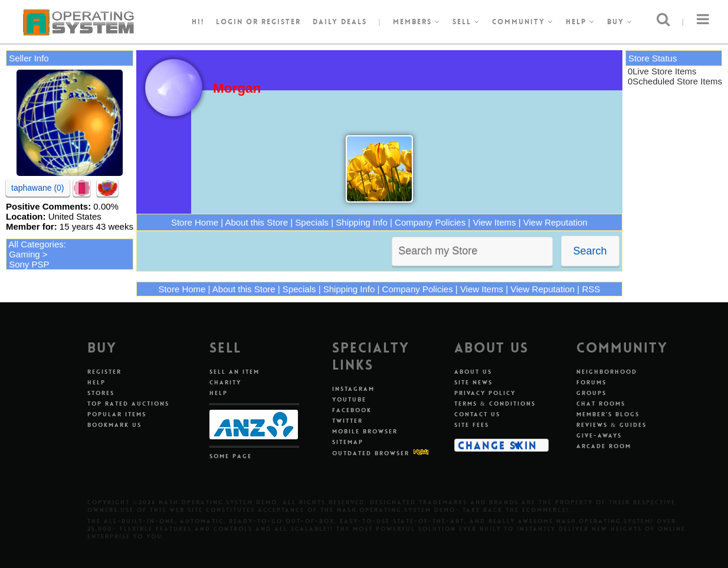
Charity (225, 382)
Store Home (195, 222)
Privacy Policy (485, 393)
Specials (312, 222)
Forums (591, 382)
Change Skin (498, 445)
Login (229, 22)
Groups (591, 393)
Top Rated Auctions (128, 404)
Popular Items (117, 414)
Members (417, 22)
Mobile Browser (365, 431)
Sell (466, 22)
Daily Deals (340, 22)
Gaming (24, 254)
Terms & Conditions (495, 404)
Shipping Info (362, 222)
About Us (473, 372)
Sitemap (348, 442)
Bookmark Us (114, 425)
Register (104, 372)
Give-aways (599, 435)
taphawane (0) (38, 188)
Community (523, 22)
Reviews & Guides (611, 425)
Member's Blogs (608, 414)
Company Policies (430, 222)
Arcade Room (604, 446)
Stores (101, 393)
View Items (494, 222)
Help (581, 22)
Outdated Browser (371, 453)
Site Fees (472, 425)
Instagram (353, 389)
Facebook (352, 410)
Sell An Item (235, 372)
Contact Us (477, 414)
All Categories (36, 244)
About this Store (256, 222)
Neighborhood (607, 372)
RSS (591, 289)
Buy (620, 22)
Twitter (347, 421)
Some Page (231, 456)
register (281, 22)
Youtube (349, 399)
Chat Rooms (601, 404)
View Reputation (555, 222)
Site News (473, 382)
